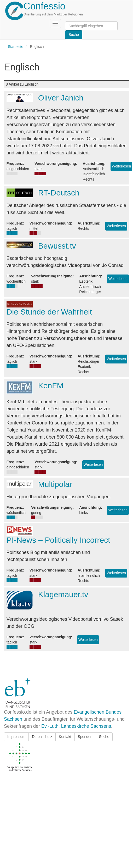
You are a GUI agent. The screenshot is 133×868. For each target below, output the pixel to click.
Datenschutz (42, 737)
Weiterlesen (122, 166)
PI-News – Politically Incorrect (58, 540)
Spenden (85, 737)
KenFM (51, 386)
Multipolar (55, 484)
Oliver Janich (61, 98)
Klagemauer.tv (63, 594)
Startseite (16, 47)
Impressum (16, 737)
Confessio (44, 6)
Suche (104, 737)
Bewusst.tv (57, 246)
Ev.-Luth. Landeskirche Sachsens (76, 726)
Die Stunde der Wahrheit (49, 312)
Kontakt (65, 737)
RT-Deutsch (59, 193)
